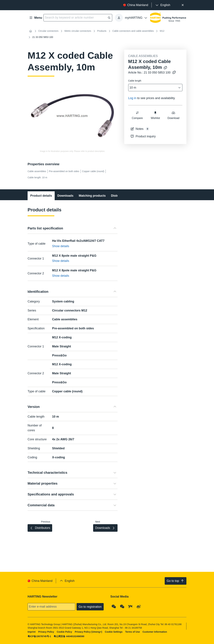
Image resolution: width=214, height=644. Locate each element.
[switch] (137, 113)
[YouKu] (130, 607)
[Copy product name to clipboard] (165, 68)
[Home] (31, 31)
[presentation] (163, 5)
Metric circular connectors (78, 31)
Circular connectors (48, 31)
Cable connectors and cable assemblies (133, 31)
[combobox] (153, 88)
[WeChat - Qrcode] (114, 607)
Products (102, 31)
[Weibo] (139, 607)
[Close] (183, 5)
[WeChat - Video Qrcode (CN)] (122, 607)
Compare (137, 115)
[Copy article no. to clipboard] (173, 73)
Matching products (92, 196)
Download (173, 115)
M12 (162, 31)
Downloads (65, 196)
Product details (41, 196)
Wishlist (155, 115)
